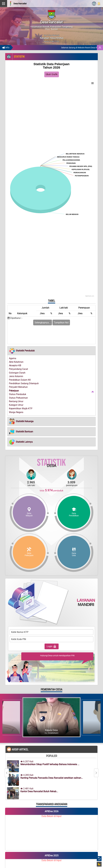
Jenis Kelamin (16, 376)
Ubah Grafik (52, 74)
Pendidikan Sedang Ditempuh (24, 383)
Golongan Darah (17, 373)
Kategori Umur (16, 405)
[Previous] (7, 773)
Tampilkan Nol (61, 323)
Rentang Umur (16, 401)
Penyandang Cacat (18, 369)
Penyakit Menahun (18, 387)
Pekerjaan (14, 391)
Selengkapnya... (43, 323)
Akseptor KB (15, 365)
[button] (22, 351)
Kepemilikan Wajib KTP (21, 408)
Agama (13, 358)
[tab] (51, 351)
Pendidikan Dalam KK (20, 380)
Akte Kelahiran (16, 362)
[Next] (96, 773)
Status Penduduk (18, 394)
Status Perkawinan (18, 398)
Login (52, 646)
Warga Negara (16, 412)
